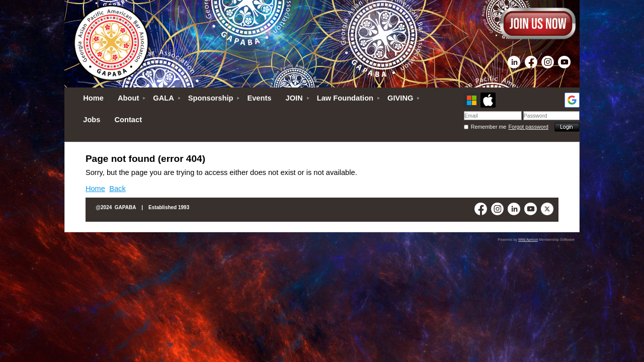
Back (117, 189)
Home (95, 189)
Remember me (489, 127)
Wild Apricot (528, 240)
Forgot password (529, 127)
